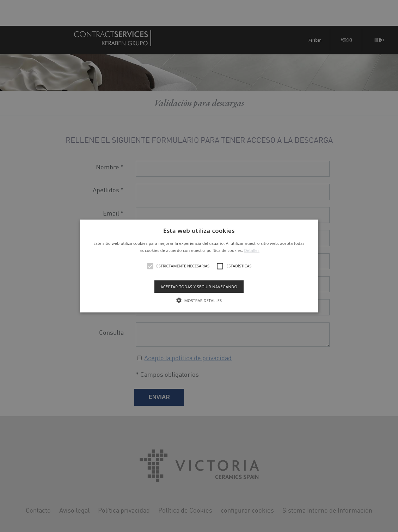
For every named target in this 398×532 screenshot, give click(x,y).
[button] (199, 266)
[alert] (199, 266)
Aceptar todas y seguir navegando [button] (199, 286)
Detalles (252, 250)
